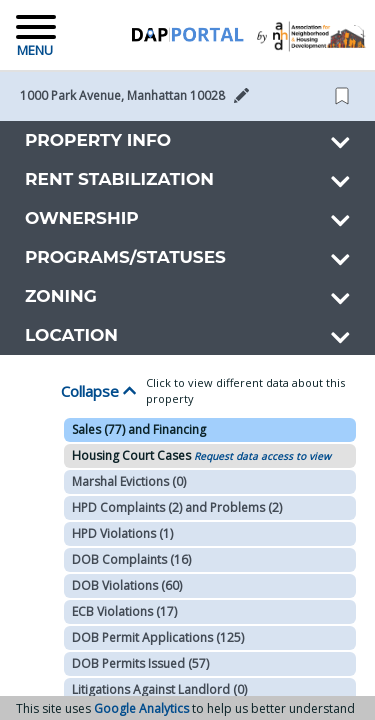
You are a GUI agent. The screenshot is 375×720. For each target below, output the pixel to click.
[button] (141, 96)
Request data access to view (262, 456)
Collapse (98, 391)
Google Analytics (141, 708)
